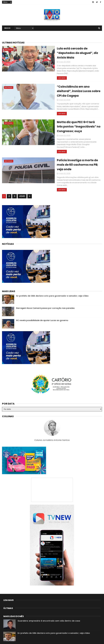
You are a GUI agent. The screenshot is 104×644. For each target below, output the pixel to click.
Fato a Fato (23, 641)
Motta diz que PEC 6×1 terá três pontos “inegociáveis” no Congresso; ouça (72, 115)
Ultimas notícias (13, 43)
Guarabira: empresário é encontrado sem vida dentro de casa (49, 599)
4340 (22, 175)
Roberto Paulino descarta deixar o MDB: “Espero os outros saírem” (51, 624)
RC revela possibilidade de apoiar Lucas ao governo (42, 299)
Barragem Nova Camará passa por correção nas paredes (45, 287)
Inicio (7, 29)
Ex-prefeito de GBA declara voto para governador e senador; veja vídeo (52, 274)
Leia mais (49, 71)
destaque (9, 50)
